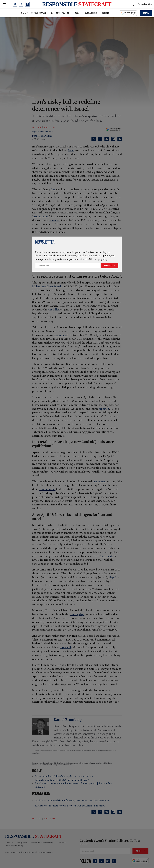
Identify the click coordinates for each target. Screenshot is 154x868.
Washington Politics (60, 13)
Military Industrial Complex (33, 13)
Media (77, 13)
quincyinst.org (145, 4)
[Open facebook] (21, 4)
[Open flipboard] (27, 4)
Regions (106, 13)
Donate (146, 13)
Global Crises (91, 13)
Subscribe (108, 265)
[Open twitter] (15, 4)
